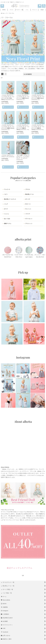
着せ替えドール (29, 194)
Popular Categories (23, 178)
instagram (23, 357)
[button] (2, 6)
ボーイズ (28, 199)
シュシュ (7, 214)
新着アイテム (8, 224)
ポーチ (6, 209)
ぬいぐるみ (7, 219)
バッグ (6, 204)
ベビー (6, 194)
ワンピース (7, 189)
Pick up (23, 272)
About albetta (23, 422)
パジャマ (28, 214)
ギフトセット (29, 219)
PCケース (28, 204)
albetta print (23, 239)
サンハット (28, 209)
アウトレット (29, 224)
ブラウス (28, 189)
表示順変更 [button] (28, 74)
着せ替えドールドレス (10, 199)
